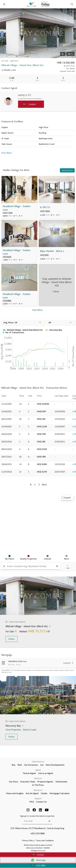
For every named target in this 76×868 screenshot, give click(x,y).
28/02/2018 (7, 434)
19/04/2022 (7, 427)
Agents (38, 770)
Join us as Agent (46, 773)
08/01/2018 (7, 449)
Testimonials (61, 781)
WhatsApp (38, 860)
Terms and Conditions (45, 840)
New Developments (55, 765)
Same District (67, 170)
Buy (14, 765)
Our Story (14, 781)
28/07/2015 (7, 457)
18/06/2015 (7, 464)
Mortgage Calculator (60, 793)
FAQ (32, 802)
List (42, 765)
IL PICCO (45, 207)
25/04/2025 (7, 411)
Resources (38, 790)
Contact (38, 855)
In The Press (38, 785)
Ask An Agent (32, 793)
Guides (44, 793)
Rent (20, 765)
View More (7, 153)
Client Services (38, 762)
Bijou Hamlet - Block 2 (52, 251)
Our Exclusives (31, 765)
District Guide (30, 730)
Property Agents (45, 781)
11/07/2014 (7, 472)
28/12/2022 (7, 419)
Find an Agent (29, 773)
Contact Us (41, 802)
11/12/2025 (7, 404)
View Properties (14, 730)
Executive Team (28, 781)
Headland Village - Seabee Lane (17, 208)
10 (70, 54)
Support (38, 798)
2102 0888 (38, 865)
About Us (38, 778)
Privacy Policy (28, 840)
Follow (12, 639)
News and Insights (15, 793)
